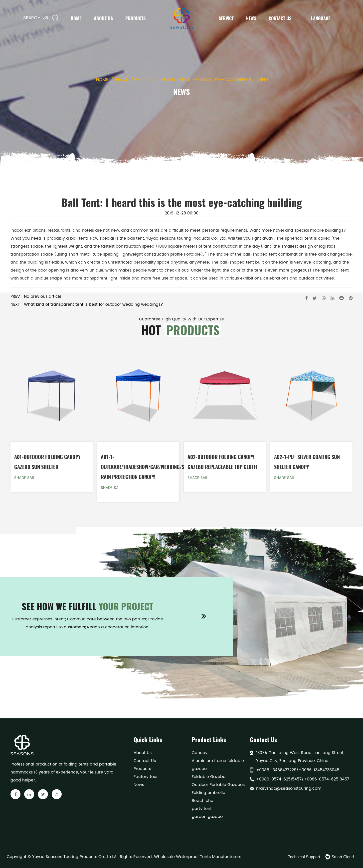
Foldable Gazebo (209, 777)
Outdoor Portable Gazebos (218, 785)
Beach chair (204, 801)
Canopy (200, 753)
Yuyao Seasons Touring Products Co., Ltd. (73, 857)
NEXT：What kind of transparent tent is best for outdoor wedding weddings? (87, 304)
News (251, 18)
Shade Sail (24, 478)
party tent (202, 809)
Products (135, 18)
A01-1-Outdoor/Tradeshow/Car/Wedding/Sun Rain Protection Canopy (145, 467)
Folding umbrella (209, 793)
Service (226, 18)
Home (76, 18)
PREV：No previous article (36, 296)
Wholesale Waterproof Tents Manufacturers (198, 857)
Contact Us (280, 18)
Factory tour (146, 777)
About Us (103, 18)
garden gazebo (207, 817)
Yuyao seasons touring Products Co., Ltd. (186, 238)
